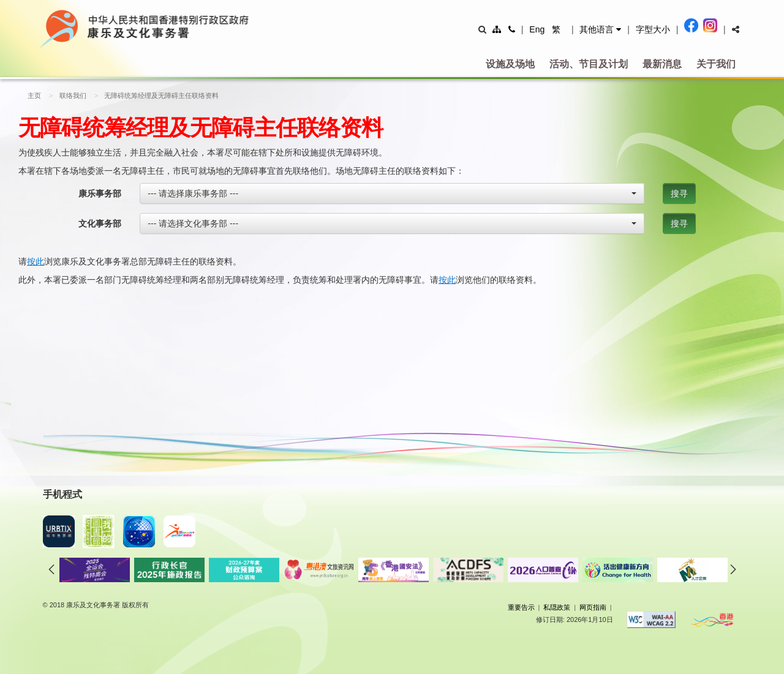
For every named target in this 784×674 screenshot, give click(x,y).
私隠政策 (557, 607)
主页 (34, 95)
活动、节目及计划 (589, 64)
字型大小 (653, 29)
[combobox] (392, 193)
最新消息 (662, 64)
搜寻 (679, 193)
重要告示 (521, 607)
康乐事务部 (100, 193)
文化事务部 (100, 223)
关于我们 (716, 64)
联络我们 (73, 95)
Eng (537, 29)
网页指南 (593, 607)
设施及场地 (510, 64)
